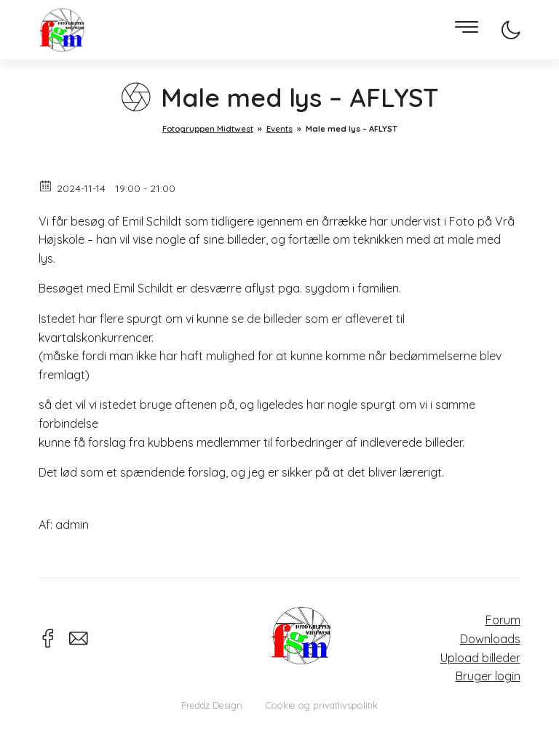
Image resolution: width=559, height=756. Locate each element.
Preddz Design (212, 705)
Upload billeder (480, 658)
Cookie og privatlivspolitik (322, 705)
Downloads (490, 639)
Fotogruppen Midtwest (62, 30)
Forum (503, 620)
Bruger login (488, 676)
